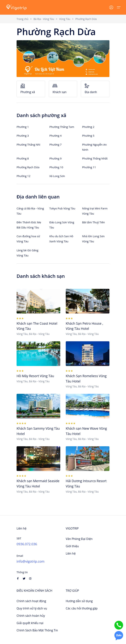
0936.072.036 (27, 544)
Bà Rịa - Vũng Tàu (44, 19)
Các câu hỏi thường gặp (82, 608)
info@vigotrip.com (30, 561)
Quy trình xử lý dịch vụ (32, 608)
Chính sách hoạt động (31, 601)
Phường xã (31, 89)
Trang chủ (22, 19)
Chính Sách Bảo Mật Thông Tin (37, 630)
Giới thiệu (72, 546)
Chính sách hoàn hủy (31, 616)
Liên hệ (71, 553)
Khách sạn (63, 89)
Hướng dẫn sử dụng (79, 601)
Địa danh (95, 89)
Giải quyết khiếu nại (30, 623)
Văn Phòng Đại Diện (79, 539)
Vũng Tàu (65, 19)
